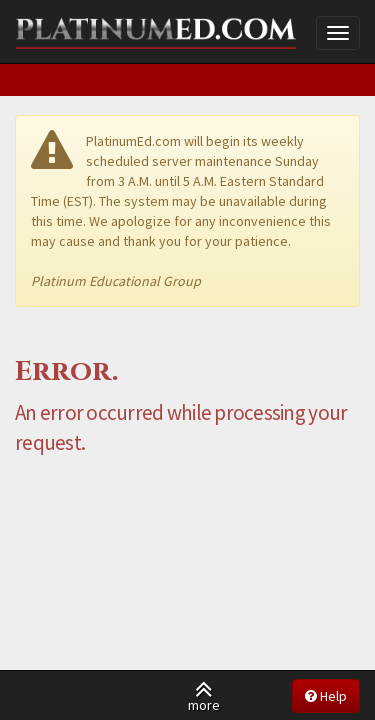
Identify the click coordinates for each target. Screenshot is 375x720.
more (204, 695)
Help (326, 696)
